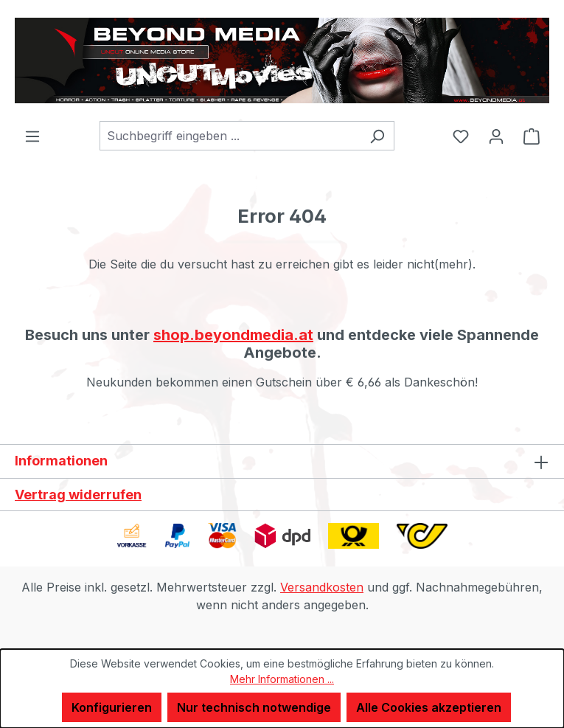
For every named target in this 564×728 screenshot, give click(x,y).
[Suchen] (377, 136)
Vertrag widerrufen (78, 495)
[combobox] (230, 136)
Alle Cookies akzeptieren (429, 707)
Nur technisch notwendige (254, 707)
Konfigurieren (112, 707)
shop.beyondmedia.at (233, 335)
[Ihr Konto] (496, 136)
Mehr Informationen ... (282, 679)
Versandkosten (322, 587)
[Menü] (32, 136)
